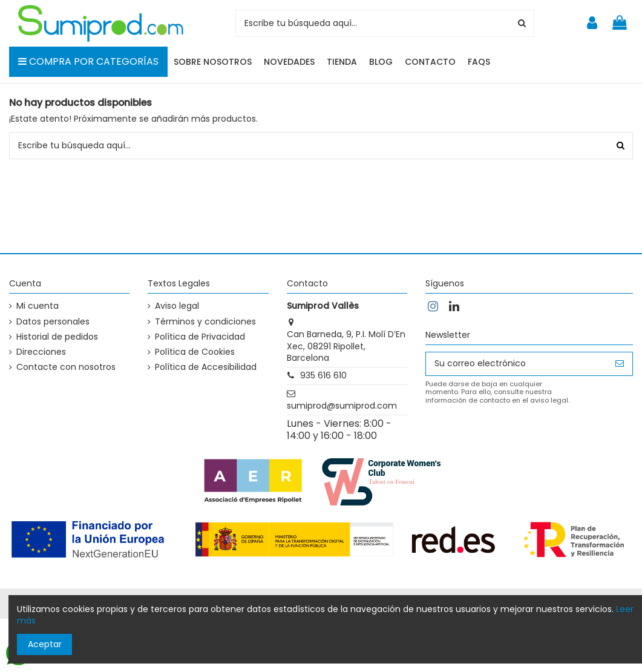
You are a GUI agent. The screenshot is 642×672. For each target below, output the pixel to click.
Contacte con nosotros (66, 367)
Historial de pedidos (57, 337)
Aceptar (45, 644)
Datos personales (53, 322)
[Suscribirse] (620, 364)
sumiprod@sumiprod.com (342, 406)
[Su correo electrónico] (516, 364)
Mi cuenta (38, 306)
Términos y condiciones (205, 322)
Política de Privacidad (200, 337)
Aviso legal (177, 306)
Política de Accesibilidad (206, 367)
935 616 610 (323, 375)
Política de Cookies (195, 352)
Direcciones (41, 352)
